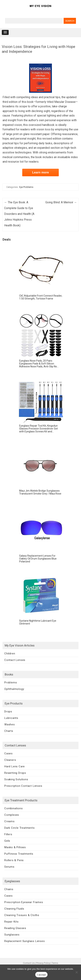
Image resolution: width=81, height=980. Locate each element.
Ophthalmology (14, 689)
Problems (11, 683)
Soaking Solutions (16, 779)
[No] (76, 972)
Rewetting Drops (15, 773)
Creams (9, 821)
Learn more (41, 172)
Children (10, 654)
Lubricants (11, 718)
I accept (41, 975)
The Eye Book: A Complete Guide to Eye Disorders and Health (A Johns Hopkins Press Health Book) (19, 214)
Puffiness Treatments (19, 854)
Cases (8, 753)
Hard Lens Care (15, 766)
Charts (9, 731)
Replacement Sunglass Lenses (25, 941)
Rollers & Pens (14, 860)
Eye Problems (26, 187)
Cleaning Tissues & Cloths (22, 915)
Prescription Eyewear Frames (24, 902)
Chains (9, 889)
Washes (10, 724)
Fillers (8, 834)
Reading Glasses (15, 928)
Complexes (12, 815)
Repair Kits (11, 922)
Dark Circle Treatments (20, 828)
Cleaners (10, 760)
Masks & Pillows (15, 847)
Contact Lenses (15, 660)
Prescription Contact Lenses (23, 786)
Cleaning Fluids (14, 909)
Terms (55, 963)
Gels (7, 841)
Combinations (14, 808)
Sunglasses (12, 935)
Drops (8, 711)
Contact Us (29, 963)
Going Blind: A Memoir (61, 202)
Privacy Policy (43, 963)
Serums (9, 867)
